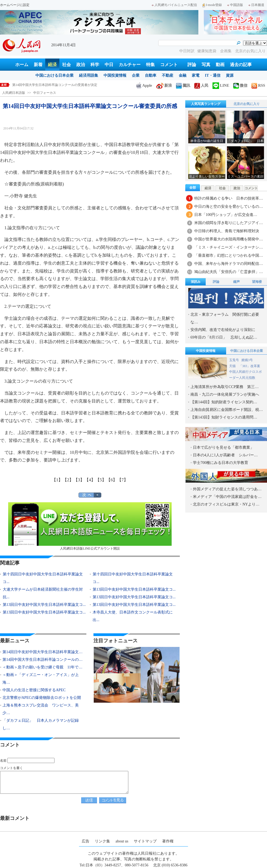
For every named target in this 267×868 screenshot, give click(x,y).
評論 (192, 65)
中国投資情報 (115, 75)
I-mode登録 (212, 5)
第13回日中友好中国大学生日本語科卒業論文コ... (134, 589)
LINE (221, 86)
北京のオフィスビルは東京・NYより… (226, 504)
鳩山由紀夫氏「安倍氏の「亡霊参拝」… (229, 272)
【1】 (57, 480)
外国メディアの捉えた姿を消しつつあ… (227, 489)
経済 (52, 65)
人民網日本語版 (14, 93)
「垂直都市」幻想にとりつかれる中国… (229, 255)
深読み (196, 282)
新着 (38, 65)
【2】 (68, 480)
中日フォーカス (45, 93)
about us (122, 841)
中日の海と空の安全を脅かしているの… (229, 207)
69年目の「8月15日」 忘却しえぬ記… (224, 337)
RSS (258, 86)
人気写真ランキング (206, 104)
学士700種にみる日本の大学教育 (221, 463)
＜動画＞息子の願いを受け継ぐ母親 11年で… (42, 667)
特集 (150, 65)
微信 (240, 86)
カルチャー (130, 65)
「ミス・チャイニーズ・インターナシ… (229, 247)
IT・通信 (213, 75)
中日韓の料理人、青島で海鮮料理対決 (227, 231)
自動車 (151, 75)
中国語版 (235, 5)
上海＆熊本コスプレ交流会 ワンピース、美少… (41, 709)
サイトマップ (145, 841)
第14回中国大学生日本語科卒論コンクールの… (43, 660)
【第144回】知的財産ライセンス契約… (224, 402)
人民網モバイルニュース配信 (174, 5)
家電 (196, 75)
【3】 (79, 480)
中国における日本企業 (54, 75)
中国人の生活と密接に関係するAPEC (34, 690)
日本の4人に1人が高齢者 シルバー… (225, 455)
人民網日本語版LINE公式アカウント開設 (90, 526)
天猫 (233, 366)
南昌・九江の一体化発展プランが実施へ (225, 394)
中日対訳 (187, 51)
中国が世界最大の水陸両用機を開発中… (229, 239)
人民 (201, 86)
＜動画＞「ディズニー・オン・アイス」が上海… (41, 679)
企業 (136, 75)
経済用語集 (89, 75)
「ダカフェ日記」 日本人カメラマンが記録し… (41, 724)
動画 (220, 65)
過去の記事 (241, 65)
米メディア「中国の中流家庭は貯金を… (227, 497)
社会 (66, 65)
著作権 (168, 841)
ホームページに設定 (15, 5)
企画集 (226, 51)
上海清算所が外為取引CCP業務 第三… (224, 387)
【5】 (101, 480)
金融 (183, 75)
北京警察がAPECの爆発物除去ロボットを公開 (42, 698)
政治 (81, 65)
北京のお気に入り (250, 51)
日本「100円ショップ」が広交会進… (226, 215)
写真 (206, 65)
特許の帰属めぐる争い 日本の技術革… (229, 198)
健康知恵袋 (207, 51)
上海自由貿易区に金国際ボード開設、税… (227, 410)
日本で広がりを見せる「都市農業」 (223, 447)
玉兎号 (234, 360)
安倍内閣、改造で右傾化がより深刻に (223, 330)
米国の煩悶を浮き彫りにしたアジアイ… (229, 223)
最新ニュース (15, 641)
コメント (169, 65)
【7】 (123, 480)
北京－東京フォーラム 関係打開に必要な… (225, 318)
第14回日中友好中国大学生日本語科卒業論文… (43, 652)
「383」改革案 (250, 366)
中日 (109, 65)
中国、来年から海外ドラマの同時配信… (229, 264)
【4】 (90, 480)
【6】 (112, 480)
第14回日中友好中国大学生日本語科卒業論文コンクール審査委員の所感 (65, 85)
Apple (144, 86)
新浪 (164, 86)
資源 (230, 75)
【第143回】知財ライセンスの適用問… (224, 417)
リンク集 (102, 841)
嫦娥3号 (247, 360)
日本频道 (256, 5)
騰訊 (183, 86)
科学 (95, 65)
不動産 (168, 75)
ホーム (22, 65)
